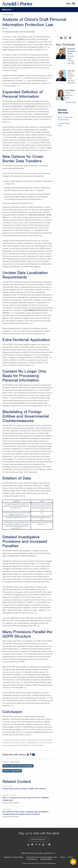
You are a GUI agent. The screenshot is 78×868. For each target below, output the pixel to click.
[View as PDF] (66, 38)
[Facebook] (31, 755)
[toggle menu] (70, 4)
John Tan (23, 32)
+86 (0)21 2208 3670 (72, 82)
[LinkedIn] (28, 755)
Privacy (63, 857)
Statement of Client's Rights (14, 857)
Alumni (71, 857)
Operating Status (46, 859)
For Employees (32, 859)
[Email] (34, 755)
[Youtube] (43, 845)
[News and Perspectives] (48, 845)
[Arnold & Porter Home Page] (17, 4)
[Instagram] (32, 845)
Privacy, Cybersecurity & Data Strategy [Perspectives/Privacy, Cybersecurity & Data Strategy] (18, 766)
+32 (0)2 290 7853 (71, 62)
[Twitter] (40, 845)
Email (69, 58)
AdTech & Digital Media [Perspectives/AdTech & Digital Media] (12, 771)
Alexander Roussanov (12, 32)
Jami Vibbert (31, 32)
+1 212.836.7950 (71, 101)
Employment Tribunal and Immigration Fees (42, 857)
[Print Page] (61, 38)
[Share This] (70, 38)
